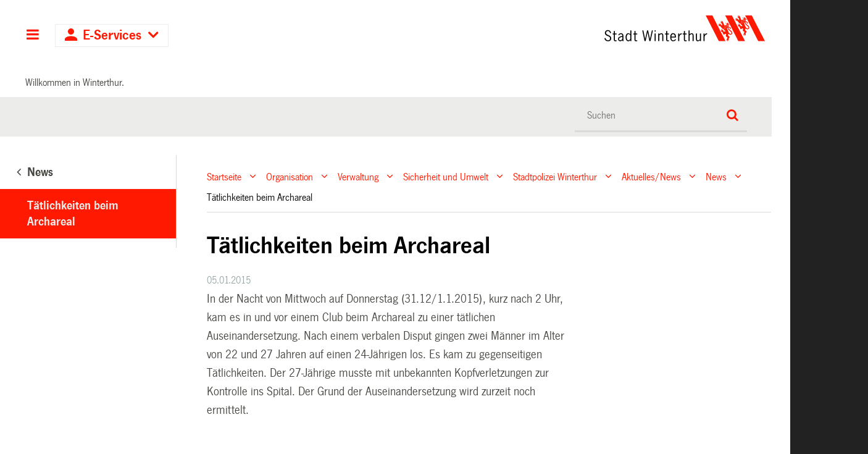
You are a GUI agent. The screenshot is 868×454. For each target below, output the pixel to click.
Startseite (224, 176)
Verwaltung (358, 176)
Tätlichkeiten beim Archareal (73, 214)
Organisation (290, 176)
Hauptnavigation (32, 36)
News (716, 176)
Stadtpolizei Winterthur (555, 176)
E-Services (112, 36)
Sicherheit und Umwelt (446, 176)
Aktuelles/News (651, 176)
